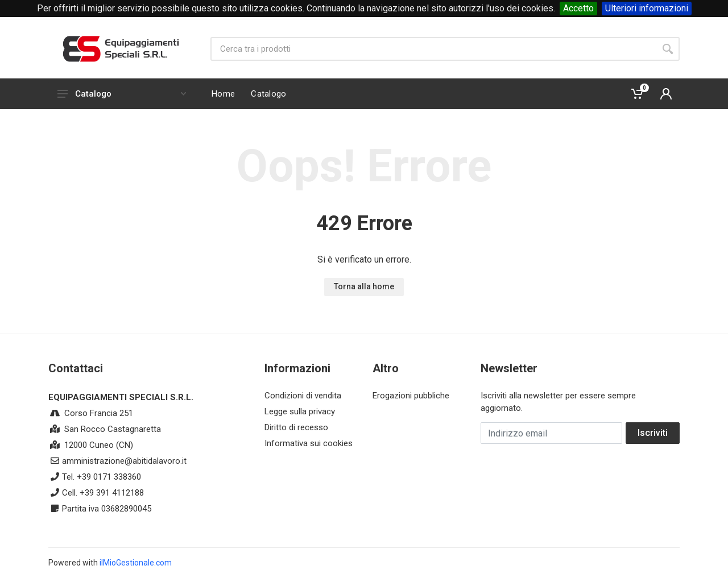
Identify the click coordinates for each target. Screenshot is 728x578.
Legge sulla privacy (300, 411)
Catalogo (122, 94)
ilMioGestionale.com (136, 563)
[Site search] (433, 49)
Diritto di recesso (296, 427)
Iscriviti (653, 433)
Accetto (578, 8)
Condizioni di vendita (303, 396)
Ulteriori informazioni (647, 8)
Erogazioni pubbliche (411, 396)
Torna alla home (364, 286)
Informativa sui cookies (309, 443)
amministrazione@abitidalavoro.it (124, 461)
